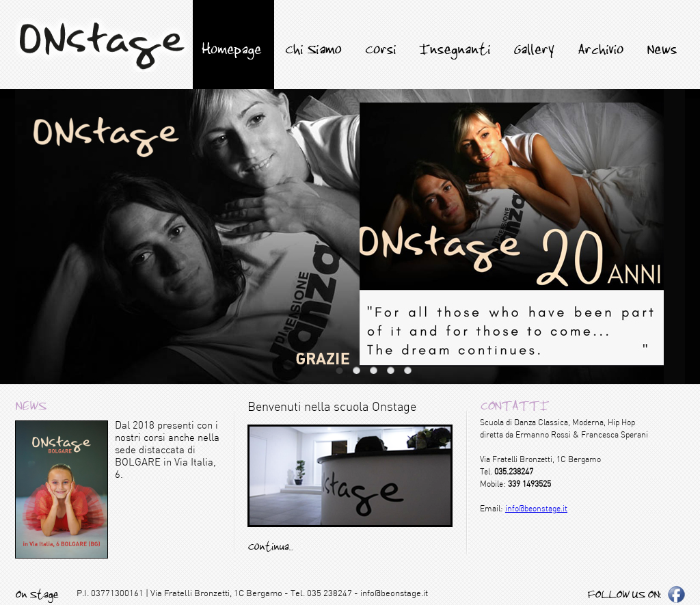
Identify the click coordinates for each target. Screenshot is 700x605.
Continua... (270, 546)
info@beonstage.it (536, 509)
